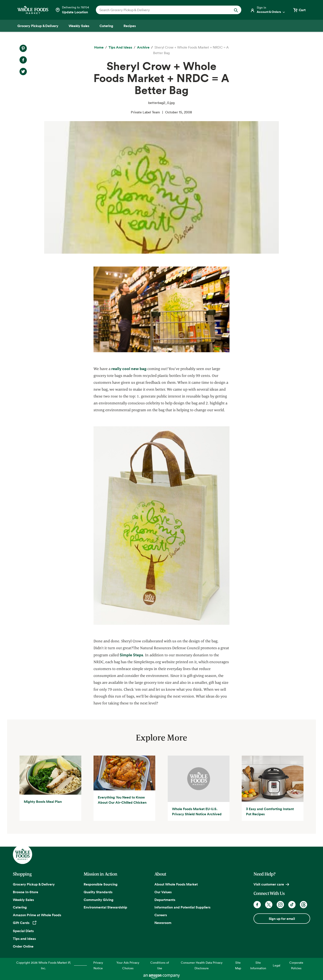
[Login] (268, 10)
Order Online (23, 946)
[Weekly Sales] (79, 26)
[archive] (143, 47)
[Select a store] (72, 10)
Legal (277, 965)
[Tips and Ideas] (120, 47)
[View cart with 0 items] (299, 10)
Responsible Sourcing (101, 884)
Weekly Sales (23, 900)
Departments (165, 900)
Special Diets (23, 931)
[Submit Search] (236, 10)
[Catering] (106, 26)
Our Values (163, 892)
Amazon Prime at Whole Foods (37, 915)
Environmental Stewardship (105, 907)
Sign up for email (282, 919)
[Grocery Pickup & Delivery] (38, 26)
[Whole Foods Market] (33, 10)
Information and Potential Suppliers (182, 907)
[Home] (99, 47)
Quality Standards (98, 892)
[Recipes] (130, 26)
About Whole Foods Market (176, 884)
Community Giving (99, 900)
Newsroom (163, 923)
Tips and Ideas (24, 939)
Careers (161, 915)
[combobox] (162, 10)
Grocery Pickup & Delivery (34, 884)
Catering (20, 907)
